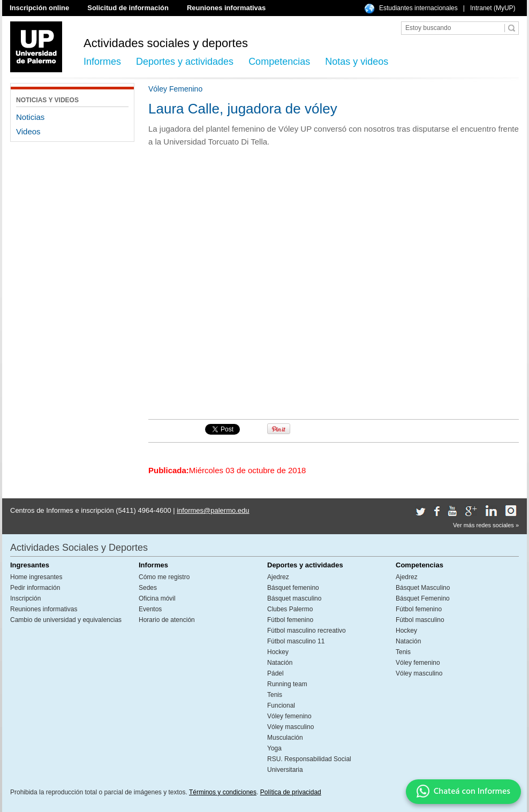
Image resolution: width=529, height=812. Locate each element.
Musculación (285, 738)
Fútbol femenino (290, 620)
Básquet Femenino (423, 598)
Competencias (279, 62)
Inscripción (25, 598)
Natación (280, 663)
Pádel (275, 673)
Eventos (150, 609)
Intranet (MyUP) (493, 8)
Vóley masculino (290, 727)
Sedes (148, 588)
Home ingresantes (36, 577)
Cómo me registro (164, 577)
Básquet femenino (293, 588)
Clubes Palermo (290, 609)
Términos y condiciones (223, 792)
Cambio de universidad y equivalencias (66, 620)
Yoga (274, 748)
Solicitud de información (128, 8)
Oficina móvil (157, 598)
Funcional (281, 705)
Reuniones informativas (226, 8)
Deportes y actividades (185, 62)
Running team (287, 684)
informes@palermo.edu (213, 510)
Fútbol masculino (420, 620)
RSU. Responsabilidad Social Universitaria (309, 764)
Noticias (30, 117)
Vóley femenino (289, 716)
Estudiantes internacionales (418, 8)
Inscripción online (39, 8)
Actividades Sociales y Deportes (79, 548)
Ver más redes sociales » (486, 525)
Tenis (275, 695)
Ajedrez (278, 577)
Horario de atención (167, 620)
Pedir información (35, 588)
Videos (28, 131)
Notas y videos (357, 62)
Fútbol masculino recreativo (307, 631)
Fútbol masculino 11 (296, 641)
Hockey (278, 652)
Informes (102, 62)
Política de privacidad (291, 792)
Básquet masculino (294, 598)
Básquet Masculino (423, 588)
